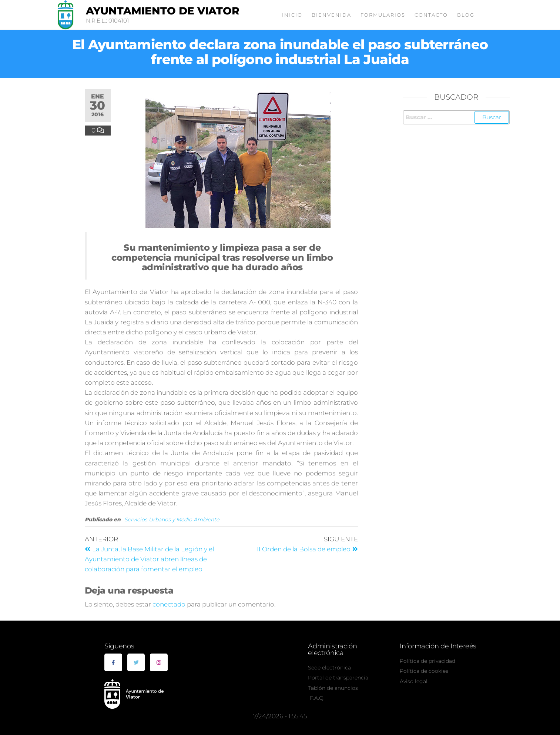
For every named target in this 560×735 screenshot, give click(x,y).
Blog (466, 15)
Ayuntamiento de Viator (163, 11)
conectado (169, 604)
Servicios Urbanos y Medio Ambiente (172, 519)
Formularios (383, 15)
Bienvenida (331, 15)
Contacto (431, 15)
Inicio (292, 15)
